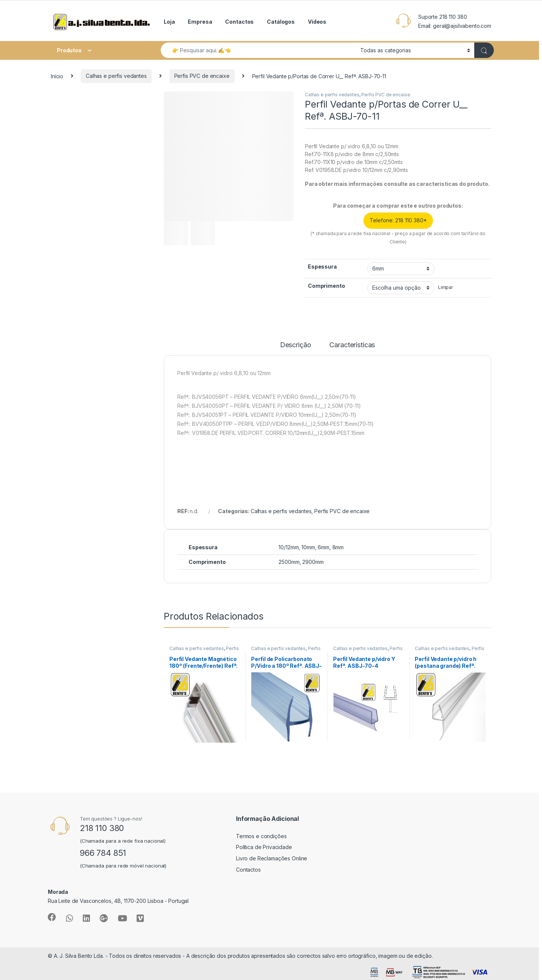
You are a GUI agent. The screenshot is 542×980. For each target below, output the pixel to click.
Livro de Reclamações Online (272, 858)
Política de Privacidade (264, 847)
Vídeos (317, 22)
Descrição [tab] (296, 345)
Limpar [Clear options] (446, 287)
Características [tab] (352, 345)
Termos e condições (261, 836)
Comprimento (326, 286)
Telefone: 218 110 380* (398, 220)
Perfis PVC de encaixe (202, 76)
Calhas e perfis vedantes (116, 76)
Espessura (322, 267)
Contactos (239, 22)
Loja (169, 22)
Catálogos (281, 22)
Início (57, 76)
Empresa (200, 22)
